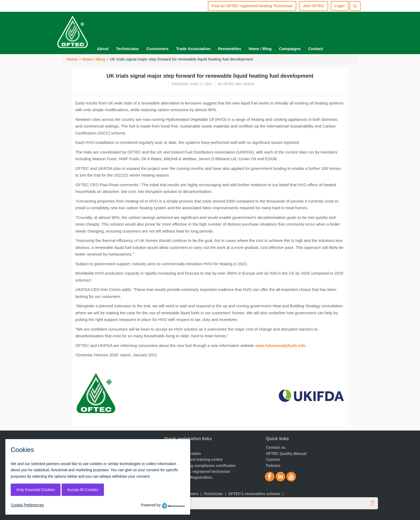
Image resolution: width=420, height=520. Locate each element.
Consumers (158, 49)
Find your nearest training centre (194, 459)
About (103, 49)
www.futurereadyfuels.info (280, 345)
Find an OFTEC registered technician (197, 472)
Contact (316, 49)
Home (72, 59)
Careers (273, 459)
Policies (273, 466)
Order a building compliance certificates (200, 466)
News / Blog (260, 49)
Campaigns (290, 49)
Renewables (230, 49)
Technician (213, 494)
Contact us (276, 447)
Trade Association (193, 49)
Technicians (127, 49)
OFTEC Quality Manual (286, 454)
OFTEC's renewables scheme (254, 494)
